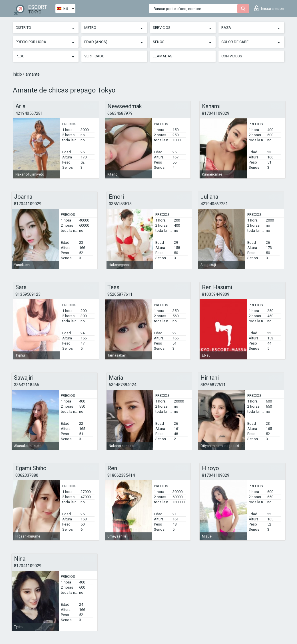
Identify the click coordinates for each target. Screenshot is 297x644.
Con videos (232, 56)
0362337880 (27, 475)
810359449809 (216, 294)
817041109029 (216, 113)
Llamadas (163, 56)
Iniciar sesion (269, 8)
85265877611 (120, 294)
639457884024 (123, 385)
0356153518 (120, 204)
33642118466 (27, 385)
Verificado (94, 56)
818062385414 (121, 475)
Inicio (18, 74)
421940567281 (29, 113)
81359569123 (28, 294)
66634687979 (120, 113)
